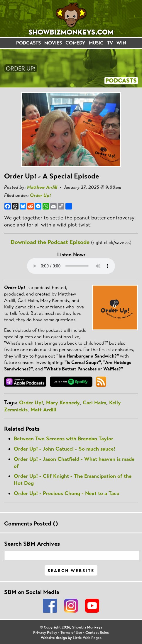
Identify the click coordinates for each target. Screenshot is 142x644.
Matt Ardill (43, 410)
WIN (121, 43)
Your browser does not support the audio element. (71, 266)
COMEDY (75, 43)
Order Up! (40, 195)
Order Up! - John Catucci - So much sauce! (65, 449)
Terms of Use (71, 633)
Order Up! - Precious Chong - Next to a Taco (67, 493)
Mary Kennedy (63, 403)
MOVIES (53, 43)
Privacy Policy (45, 633)
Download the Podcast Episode (50, 242)
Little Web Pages (87, 638)
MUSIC (96, 43)
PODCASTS (28, 43)
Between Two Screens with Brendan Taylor (64, 439)
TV (110, 43)
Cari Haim (94, 403)
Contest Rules (97, 633)
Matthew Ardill (42, 187)
